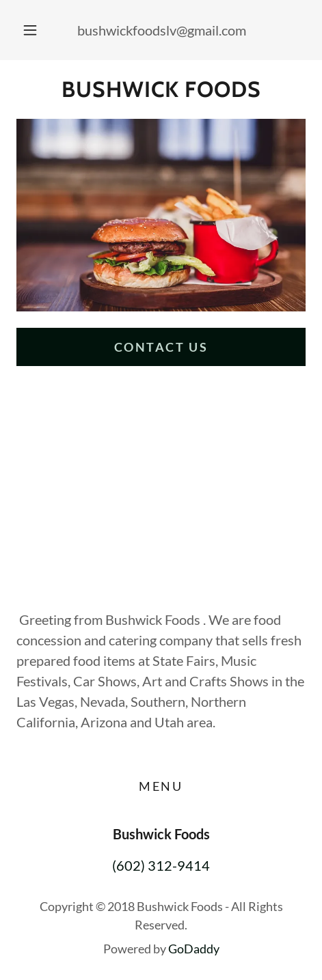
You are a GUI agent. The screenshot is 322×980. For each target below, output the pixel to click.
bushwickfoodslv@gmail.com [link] (162, 30)
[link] (161, 89)
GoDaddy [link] (194, 949)
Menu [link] (161, 786)
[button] (30, 30)
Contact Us (161, 347)
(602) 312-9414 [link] (161, 865)
